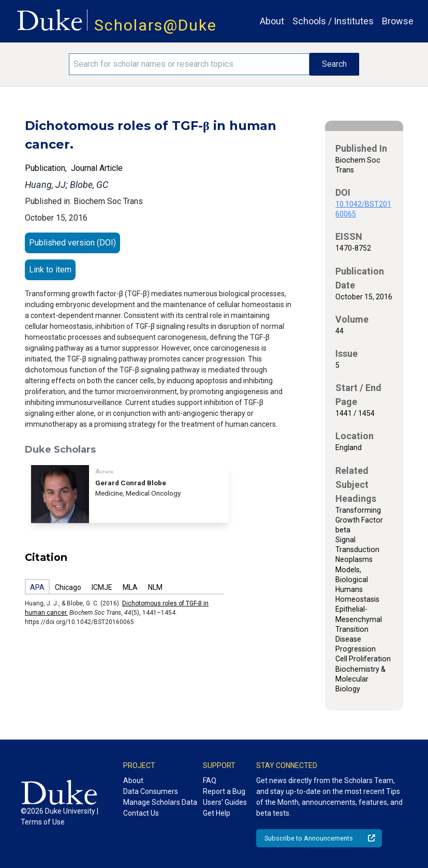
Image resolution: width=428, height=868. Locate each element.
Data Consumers (151, 791)
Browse (398, 21)
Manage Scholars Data (160, 802)
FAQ (210, 780)
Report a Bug (224, 791)
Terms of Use (43, 822)
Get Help (217, 813)
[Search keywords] (189, 64)
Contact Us (141, 813)
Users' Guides (225, 802)
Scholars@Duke (156, 25)
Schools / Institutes (333, 21)
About (272, 21)
